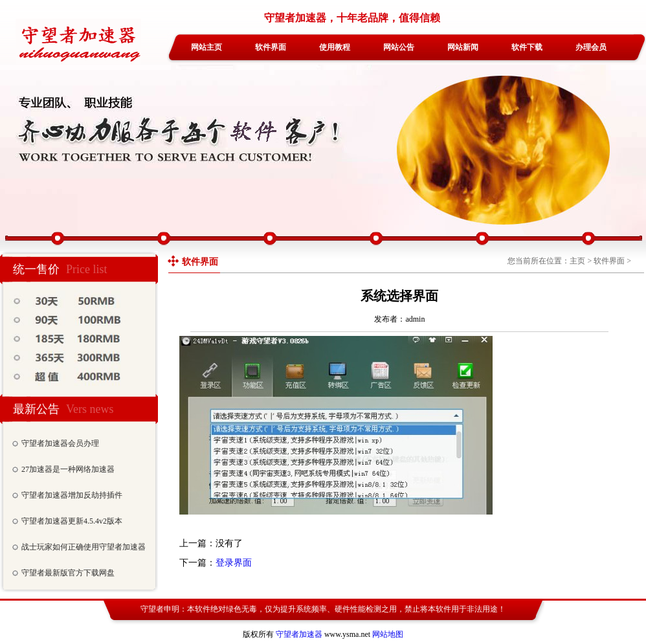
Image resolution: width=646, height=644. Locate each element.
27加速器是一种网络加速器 (68, 469)
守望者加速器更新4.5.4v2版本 (72, 521)
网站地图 (388, 634)
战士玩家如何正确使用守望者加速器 (84, 547)
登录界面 (234, 563)
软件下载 (527, 47)
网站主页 (206, 47)
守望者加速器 (299, 634)
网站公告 (399, 47)
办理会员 (591, 47)
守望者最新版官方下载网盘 (68, 573)
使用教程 (335, 47)
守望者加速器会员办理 (60, 443)
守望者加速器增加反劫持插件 (72, 495)
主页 (577, 261)
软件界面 (271, 47)
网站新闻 (463, 47)
